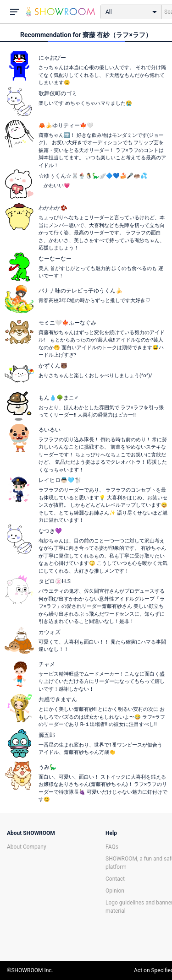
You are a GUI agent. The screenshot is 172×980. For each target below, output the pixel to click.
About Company (27, 847)
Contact (115, 879)
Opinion (115, 891)
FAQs (112, 847)
